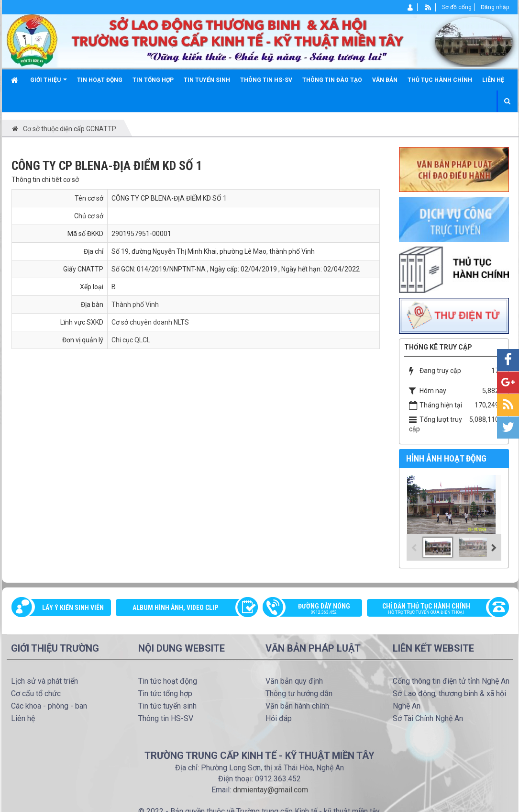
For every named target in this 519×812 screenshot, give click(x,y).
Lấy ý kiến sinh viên (73, 608)
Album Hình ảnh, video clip (175, 608)
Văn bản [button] (385, 80)
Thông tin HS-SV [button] (266, 80)
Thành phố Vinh (135, 304)
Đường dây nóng (317, 609)
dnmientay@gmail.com (271, 790)
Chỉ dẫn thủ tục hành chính (433, 609)
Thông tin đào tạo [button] (332, 80)
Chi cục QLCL (131, 340)
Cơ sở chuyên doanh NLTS (150, 322)
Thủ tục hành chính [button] (440, 80)
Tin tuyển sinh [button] (207, 80)
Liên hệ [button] (493, 80)
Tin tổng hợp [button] (153, 80)
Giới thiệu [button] (49, 84)
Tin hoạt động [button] (100, 80)
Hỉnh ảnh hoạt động (446, 458)
